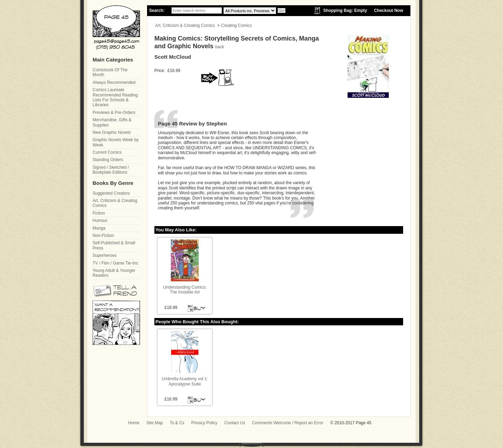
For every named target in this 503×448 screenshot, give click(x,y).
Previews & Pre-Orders (114, 113)
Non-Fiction (103, 236)
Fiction (99, 213)
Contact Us (235, 423)
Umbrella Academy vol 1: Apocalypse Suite (185, 381)
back (220, 47)
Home (134, 423)
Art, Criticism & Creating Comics (185, 26)
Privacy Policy (205, 423)
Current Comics (107, 152)
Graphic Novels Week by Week (116, 142)
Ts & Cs (177, 423)
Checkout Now (389, 10)
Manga (99, 228)
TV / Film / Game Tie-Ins (115, 263)
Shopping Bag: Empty (345, 10)
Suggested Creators (111, 193)
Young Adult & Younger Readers (114, 273)
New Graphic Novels (112, 132)
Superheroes (105, 255)
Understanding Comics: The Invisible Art (185, 290)
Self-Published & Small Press (114, 245)
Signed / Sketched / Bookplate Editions (111, 170)
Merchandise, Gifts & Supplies (112, 122)
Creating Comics (236, 26)
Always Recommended (114, 82)
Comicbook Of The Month (110, 72)
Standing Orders (108, 160)
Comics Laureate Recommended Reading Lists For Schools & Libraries (115, 97)
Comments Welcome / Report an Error (288, 423)
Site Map (155, 423)
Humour (100, 221)
